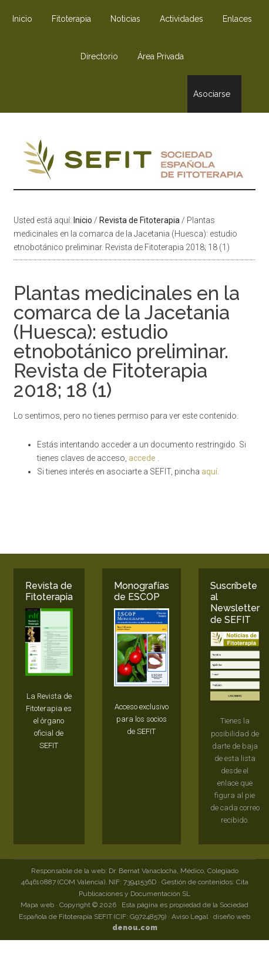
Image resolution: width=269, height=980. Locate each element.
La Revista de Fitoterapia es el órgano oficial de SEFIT (49, 721)
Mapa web (37, 905)
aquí (209, 472)
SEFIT (134, 163)
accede (143, 458)
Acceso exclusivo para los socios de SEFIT (142, 719)
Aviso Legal (190, 917)
